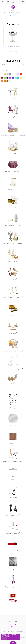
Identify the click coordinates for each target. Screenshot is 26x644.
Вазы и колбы (13, 208)
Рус (11, 15)
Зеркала (13, 426)
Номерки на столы (13, 190)
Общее (13, 606)
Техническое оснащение (13, 515)
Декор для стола (13, 261)
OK (5, 639)
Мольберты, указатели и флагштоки (13, 462)
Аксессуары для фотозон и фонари (13, 243)
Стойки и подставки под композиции (13, 297)
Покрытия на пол (13, 551)
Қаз (13, 15)
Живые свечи (13, 279)
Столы (13, 99)
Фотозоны (13, 444)
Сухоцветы (13, 387)
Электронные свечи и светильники (13, 351)
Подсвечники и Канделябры (13, 225)
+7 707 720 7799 (13, 622)
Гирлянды (13, 408)
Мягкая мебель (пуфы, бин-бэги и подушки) (13, 135)
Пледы (13, 569)
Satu (13, 627)
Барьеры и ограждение (13, 533)
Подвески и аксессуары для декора (13, 369)
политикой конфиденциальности (6, 636)
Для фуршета (13, 333)
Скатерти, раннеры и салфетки (13, 172)
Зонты (13, 479)
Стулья (13, 117)
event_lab (13, 625)
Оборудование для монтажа (13, 587)
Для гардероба (13, 497)
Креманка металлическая (13, 46)
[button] (2, 50)
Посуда (13, 154)
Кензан (13, 315)
